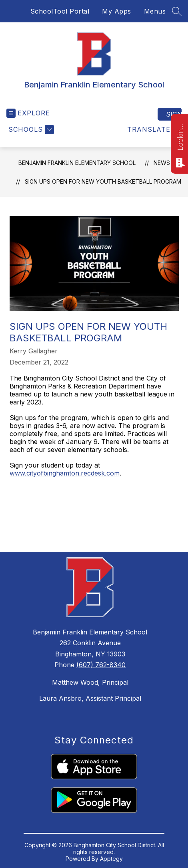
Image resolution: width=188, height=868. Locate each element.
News (162, 163)
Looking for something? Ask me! (180, 137)
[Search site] (177, 11)
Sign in (174, 114)
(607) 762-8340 (101, 665)
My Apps (117, 11)
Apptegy (111, 859)
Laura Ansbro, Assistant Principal (90, 698)
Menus (155, 11)
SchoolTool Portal (60, 11)
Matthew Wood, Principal (90, 682)
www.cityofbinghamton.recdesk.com (65, 473)
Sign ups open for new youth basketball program (103, 181)
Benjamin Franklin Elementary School (77, 163)
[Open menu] (28, 113)
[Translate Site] (153, 130)
